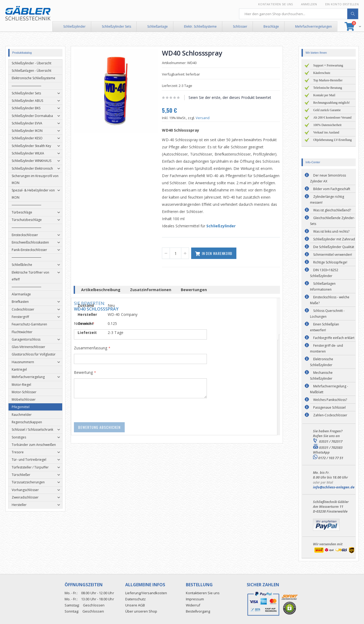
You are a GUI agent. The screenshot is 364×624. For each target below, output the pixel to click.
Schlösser (240, 26)
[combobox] (299, 14)
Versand (208, 118)
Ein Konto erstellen (342, 4)
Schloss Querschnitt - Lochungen (327, 314)
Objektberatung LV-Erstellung (332, 140)
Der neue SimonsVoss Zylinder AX (328, 178)
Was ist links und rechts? (331, 231)
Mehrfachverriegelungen (313, 26)
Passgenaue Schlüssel (329, 407)
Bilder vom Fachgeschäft (332, 189)
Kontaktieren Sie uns (276, 4)
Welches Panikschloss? (330, 400)
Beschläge (271, 26)
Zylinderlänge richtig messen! (327, 200)
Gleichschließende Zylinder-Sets (332, 221)
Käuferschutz (322, 73)
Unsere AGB (135, 605)
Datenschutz (135, 599)
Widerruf (193, 605)
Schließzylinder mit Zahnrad (334, 239)
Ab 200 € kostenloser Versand (332, 118)
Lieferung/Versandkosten (146, 593)
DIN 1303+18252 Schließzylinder (324, 273)
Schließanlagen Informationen (323, 286)
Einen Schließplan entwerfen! (325, 327)
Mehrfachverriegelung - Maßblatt (329, 389)
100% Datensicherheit (327, 125)
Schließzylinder (74, 26)
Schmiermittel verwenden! (333, 255)
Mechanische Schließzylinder (321, 376)
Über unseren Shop (141, 611)
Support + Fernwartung (328, 65)
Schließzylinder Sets (116, 26)
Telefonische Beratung (328, 88)
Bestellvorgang (198, 611)
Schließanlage (158, 26)
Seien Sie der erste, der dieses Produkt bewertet (235, 97)
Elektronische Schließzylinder (322, 362)
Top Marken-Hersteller (328, 80)
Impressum (195, 599)
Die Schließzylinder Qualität (334, 247)
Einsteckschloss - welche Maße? (330, 300)
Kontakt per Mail (324, 95)
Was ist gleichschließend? (332, 210)
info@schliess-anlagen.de (334, 487)
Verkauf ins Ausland (326, 132)
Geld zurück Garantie (327, 110)
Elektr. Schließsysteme (200, 26)
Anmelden (309, 4)
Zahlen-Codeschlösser (330, 415)
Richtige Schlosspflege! (330, 262)
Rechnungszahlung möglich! (332, 103)
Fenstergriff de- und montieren (327, 348)
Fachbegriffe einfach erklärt (334, 338)
